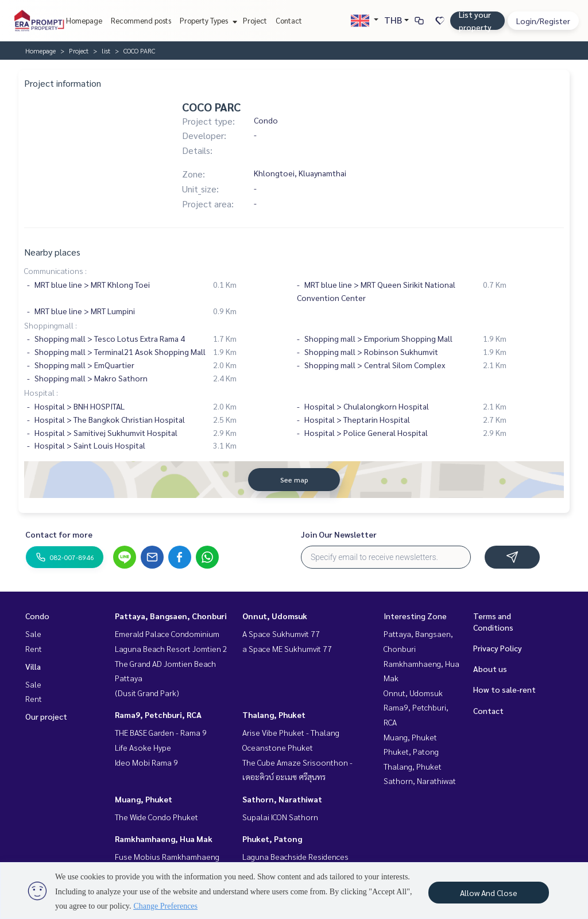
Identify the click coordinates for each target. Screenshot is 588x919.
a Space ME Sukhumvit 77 (287, 648)
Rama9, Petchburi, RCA (158, 715)
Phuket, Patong (272, 839)
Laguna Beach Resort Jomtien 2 (171, 648)
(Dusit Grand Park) (147, 693)
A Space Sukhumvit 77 (281, 634)
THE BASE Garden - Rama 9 (161, 732)
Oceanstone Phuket (278, 747)
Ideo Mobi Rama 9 (146, 762)
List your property (475, 21)
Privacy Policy (498, 648)
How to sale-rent (504, 689)
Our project (46, 716)
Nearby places (52, 252)
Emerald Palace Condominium (167, 634)
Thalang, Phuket (274, 715)
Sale (33, 634)
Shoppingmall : (51, 325)
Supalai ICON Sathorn (280, 817)
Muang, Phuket (144, 799)
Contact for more (59, 534)
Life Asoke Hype (143, 747)
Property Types (207, 20)
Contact (289, 20)
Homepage (84, 20)
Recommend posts (141, 20)
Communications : (55, 271)
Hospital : (41, 392)
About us (490, 669)
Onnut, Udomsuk (275, 616)
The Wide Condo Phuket (156, 817)
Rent (34, 648)
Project (255, 20)
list (106, 51)
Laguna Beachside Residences (295, 856)
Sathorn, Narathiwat (282, 799)
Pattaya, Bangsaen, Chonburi (171, 616)
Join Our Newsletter (339, 534)
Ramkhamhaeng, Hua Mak (164, 839)
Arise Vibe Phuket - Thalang (291, 732)
